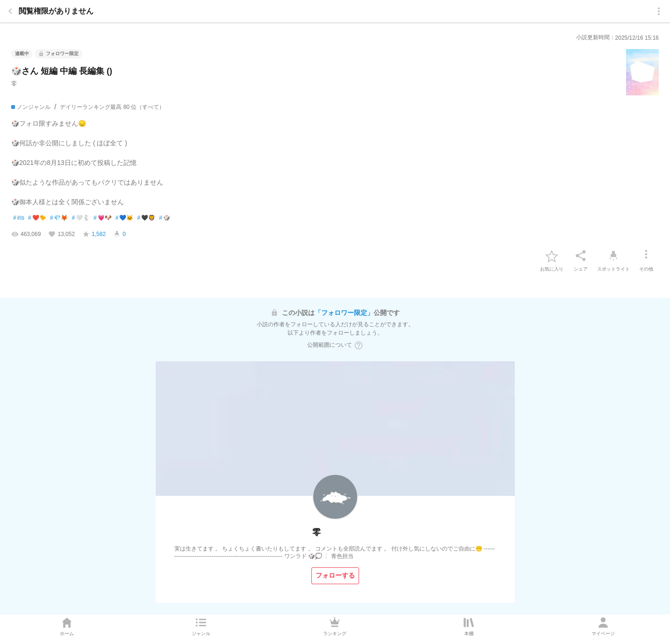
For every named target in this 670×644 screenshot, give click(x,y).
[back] (10, 11)
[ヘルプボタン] (359, 345)
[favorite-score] (94, 234)
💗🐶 (103, 218)
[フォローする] (335, 576)
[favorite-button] (552, 256)
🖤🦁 (146, 218)
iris (19, 218)
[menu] (659, 11)
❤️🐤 (37, 218)
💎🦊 (59, 218)
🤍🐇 (81, 218)
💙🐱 (125, 218)
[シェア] (581, 256)
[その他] (646, 256)
